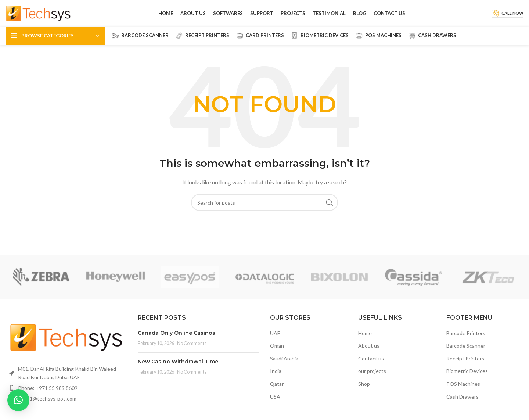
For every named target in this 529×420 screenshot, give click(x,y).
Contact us (371, 365)
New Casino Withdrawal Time (178, 368)
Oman (277, 352)
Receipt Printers (465, 365)
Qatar (277, 390)
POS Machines (463, 390)
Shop (364, 390)
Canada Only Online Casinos (177, 339)
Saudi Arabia (284, 365)
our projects (372, 378)
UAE (275, 339)
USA (275, 403)
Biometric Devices (467, 378)
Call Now (508, 17)
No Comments (192, 350)
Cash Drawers (463, 403)
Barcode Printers (466, 339)
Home (365, 339)
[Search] (264, 209)
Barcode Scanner (466, 352)
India (276, 378)
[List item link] (66, 394)
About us (369, 352)
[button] (18, 400)
